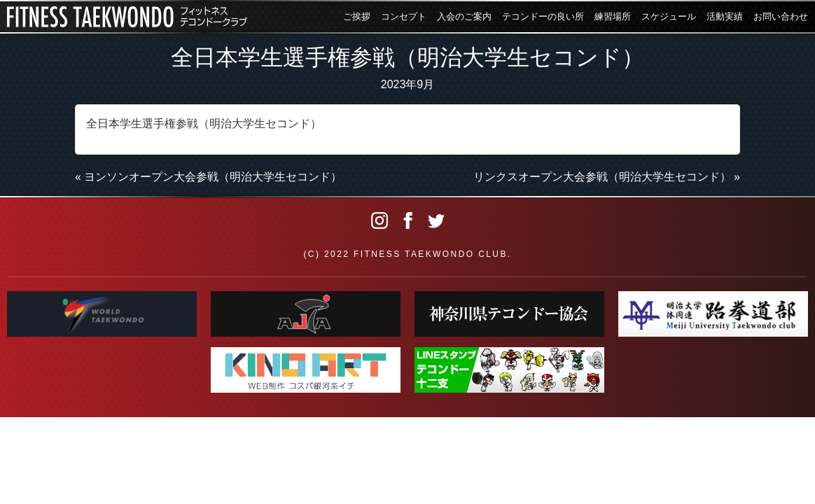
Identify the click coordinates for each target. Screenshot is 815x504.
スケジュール (669, 16)
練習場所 (613, 16)
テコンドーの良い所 (543, 16)
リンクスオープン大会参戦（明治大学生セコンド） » (607, 177)
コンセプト (404, 16)
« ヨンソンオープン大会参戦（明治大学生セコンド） (208, 177)
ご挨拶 (357, 16)
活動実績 (725, 16)
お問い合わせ (781, 16)
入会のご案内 (464, 16)
